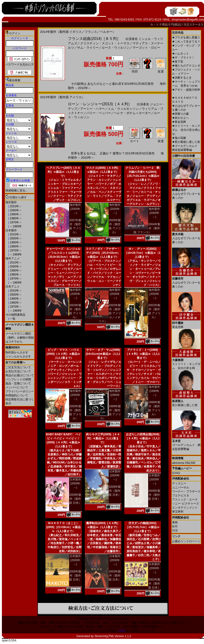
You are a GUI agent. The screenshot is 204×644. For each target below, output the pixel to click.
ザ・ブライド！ (183, 58)
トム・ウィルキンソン (123, 109)
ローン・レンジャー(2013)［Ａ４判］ (100, 104)
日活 (175, 530)
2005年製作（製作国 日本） (75, 576)
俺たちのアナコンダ (186, 66)
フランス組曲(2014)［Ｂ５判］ (94, 39)
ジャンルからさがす (18, 356)
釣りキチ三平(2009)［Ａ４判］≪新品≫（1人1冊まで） (103, 438)
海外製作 (11, 202)
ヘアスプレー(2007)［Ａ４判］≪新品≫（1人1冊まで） (64, 172)
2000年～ (15, 210)
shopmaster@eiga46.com (188, 20)
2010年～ (15, 206)
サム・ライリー (88, 48)
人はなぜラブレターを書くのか (186, 192)
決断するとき (182, 78)
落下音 (178, 62)
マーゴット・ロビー (146, 48)
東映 (175, 522)
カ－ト (155, 25)
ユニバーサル (181, 487)
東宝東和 (178, 512)
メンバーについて (17, 387)
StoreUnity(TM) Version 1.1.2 (113, 636)
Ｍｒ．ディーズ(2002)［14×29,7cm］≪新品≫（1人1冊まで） (142, 253)
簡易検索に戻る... (17, 191)
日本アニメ (13, 287)
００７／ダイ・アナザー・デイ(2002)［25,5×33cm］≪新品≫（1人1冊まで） (103, 253)
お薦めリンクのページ (186, 541)
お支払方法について (18, 371)
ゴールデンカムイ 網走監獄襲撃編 (186, 443)
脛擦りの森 (180, 114)
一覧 (12, 319)
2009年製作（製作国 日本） (75, 499)
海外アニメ (13, 258)
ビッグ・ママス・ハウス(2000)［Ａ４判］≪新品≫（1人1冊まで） (64, 354)
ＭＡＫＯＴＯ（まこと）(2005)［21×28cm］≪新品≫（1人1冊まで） (63, 527)
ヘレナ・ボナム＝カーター (133, 113)
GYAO (176, 473)
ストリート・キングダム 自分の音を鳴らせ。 (186, 130)
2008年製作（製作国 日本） (154, 495)
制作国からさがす (17, 352)
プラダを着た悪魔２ (186, 38)
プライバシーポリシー (20, 391)
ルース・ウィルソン (116, 48)
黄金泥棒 (179, 122)
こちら (121, 631)
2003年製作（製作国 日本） (115, 576)
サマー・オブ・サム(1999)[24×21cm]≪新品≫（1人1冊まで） (103, 354)
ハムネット (180, 54)
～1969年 (15, 226)
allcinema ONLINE (184, 463)
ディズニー (179, 483)
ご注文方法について (18, 367)
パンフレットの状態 (18, 379)
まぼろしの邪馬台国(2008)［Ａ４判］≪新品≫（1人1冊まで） (142, 438)
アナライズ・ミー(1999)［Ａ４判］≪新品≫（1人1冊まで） (142, 354)
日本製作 (11, 230)
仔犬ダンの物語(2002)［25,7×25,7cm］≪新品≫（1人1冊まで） (142, 527)
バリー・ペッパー (99, 113)
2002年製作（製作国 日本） (154, 584)
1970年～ (15, 222)
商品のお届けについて (20, 375)
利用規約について (17, 395)
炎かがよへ (180, 118)
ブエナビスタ (181, 496)
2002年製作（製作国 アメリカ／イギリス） (110, 313)
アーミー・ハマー (93, 109)
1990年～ (15, 214)
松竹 (175, 526)
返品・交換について (18, 383)
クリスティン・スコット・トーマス (105, 43)
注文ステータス (194, 25)
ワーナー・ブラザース (186, 491)
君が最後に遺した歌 (186, 142)
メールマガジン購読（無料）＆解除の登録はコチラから (20, 338)
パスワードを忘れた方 (20, 64)
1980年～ (15, 218)
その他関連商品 (15, 315)
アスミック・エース (185, 500)
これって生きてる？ (186, 42)
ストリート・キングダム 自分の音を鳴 (186, 362)
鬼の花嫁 (179, 138)
